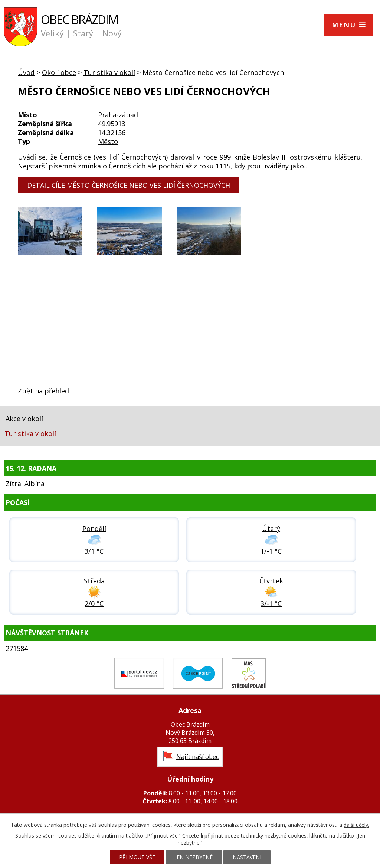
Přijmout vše (137, 857)
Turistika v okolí (109, 72)
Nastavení (247, 857)
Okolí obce (59, 72)
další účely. (356, 825)
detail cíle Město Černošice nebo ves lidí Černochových (129, 185)
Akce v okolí (24, 419)
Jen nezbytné (194, 857)
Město (108, 141)
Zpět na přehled (43, 391)
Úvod (26, 72)
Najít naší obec (197, 757)
